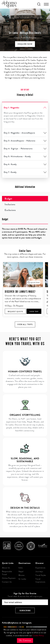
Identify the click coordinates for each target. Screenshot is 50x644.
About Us (6, 568)
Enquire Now (25, 44)
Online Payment (9, 578)
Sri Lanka (22, 579)
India (21, 568)
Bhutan (22, 575)
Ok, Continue (25, 640)
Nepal (21, 572)
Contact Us (7, 582)
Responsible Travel (7, 573)
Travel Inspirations (40, 581)
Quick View (34, 282)
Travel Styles (41, 575)
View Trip (34, 312)
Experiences (40, 568)
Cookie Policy (38, 636)
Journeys (39, 572)
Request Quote (15, 312)
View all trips (25, 324)
